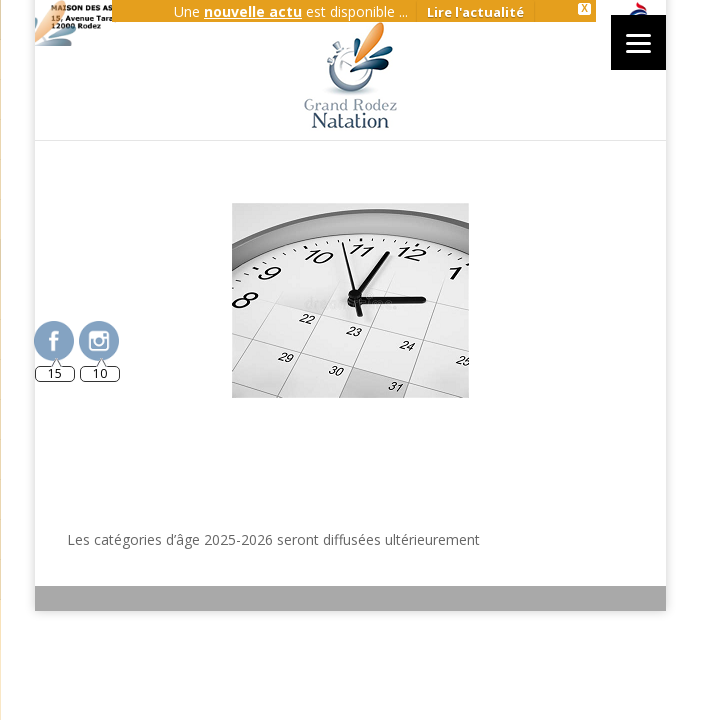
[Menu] (638, 42)
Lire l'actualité (475, 12)
